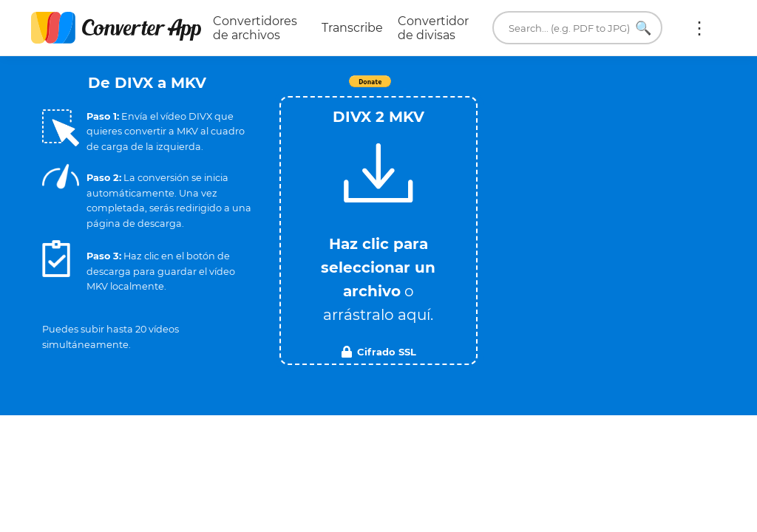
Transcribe (352, 28)
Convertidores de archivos (255, 28)
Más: (699, 28)
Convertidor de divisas (433, 28)
